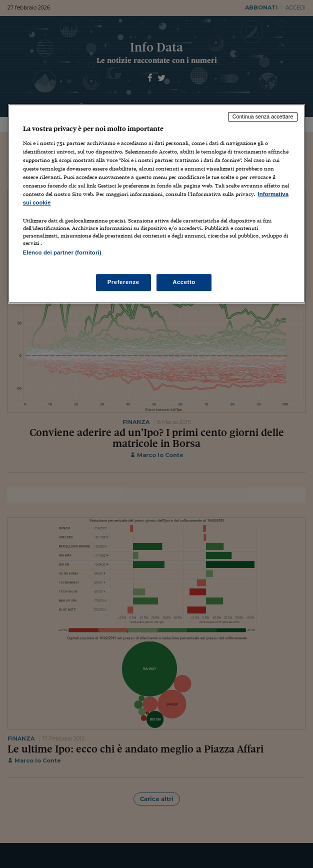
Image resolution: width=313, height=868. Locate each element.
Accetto (184, 282)
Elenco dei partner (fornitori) (62, 253)
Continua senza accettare (263, 117)
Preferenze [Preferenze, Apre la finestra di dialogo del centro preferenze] (123, 282)
